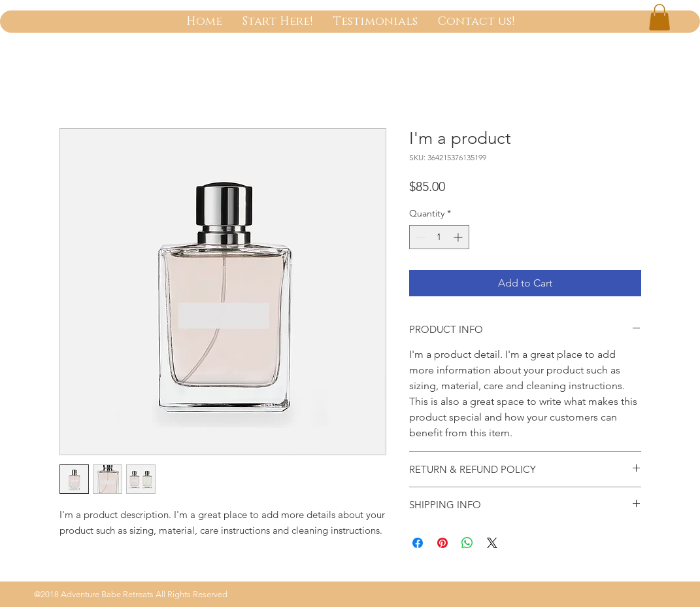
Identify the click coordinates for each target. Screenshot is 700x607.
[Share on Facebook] (418, 543)
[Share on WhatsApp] (467, 543)
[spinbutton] (439, 237)
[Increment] (459, 237)
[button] (659, 17)
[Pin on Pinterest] (442, 543)
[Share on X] (492, 543)
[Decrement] (419, 237)
